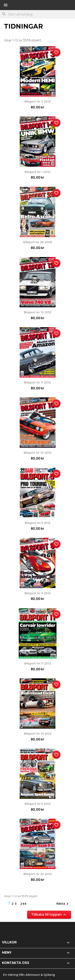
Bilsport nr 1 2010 (37, 172)
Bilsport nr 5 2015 (37, 523)
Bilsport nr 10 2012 (38, 734)
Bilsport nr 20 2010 (38, 874)
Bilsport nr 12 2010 (38, 312)
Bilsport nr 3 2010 (38, 102)
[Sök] (37, 14)
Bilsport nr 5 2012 (38, 804)
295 (24, 904)
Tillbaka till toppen (49, 915)
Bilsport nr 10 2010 (37, 453)
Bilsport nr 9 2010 (38, 593)
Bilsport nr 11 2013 (38, 663)
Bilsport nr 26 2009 (38, 242)
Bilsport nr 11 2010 (37, 383)
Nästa (63, 904)
